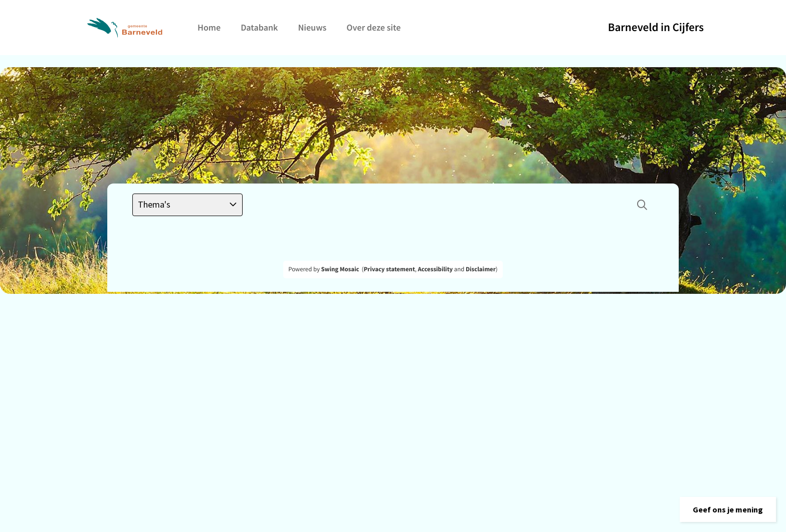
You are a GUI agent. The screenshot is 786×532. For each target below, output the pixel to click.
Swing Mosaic (340, 269)
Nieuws (312, 27)
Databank (259, 27)
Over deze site (373, 27)
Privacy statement (389, 269)
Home (209, 27)
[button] (728, 509)
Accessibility (436, 269)
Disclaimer (481, 269)
